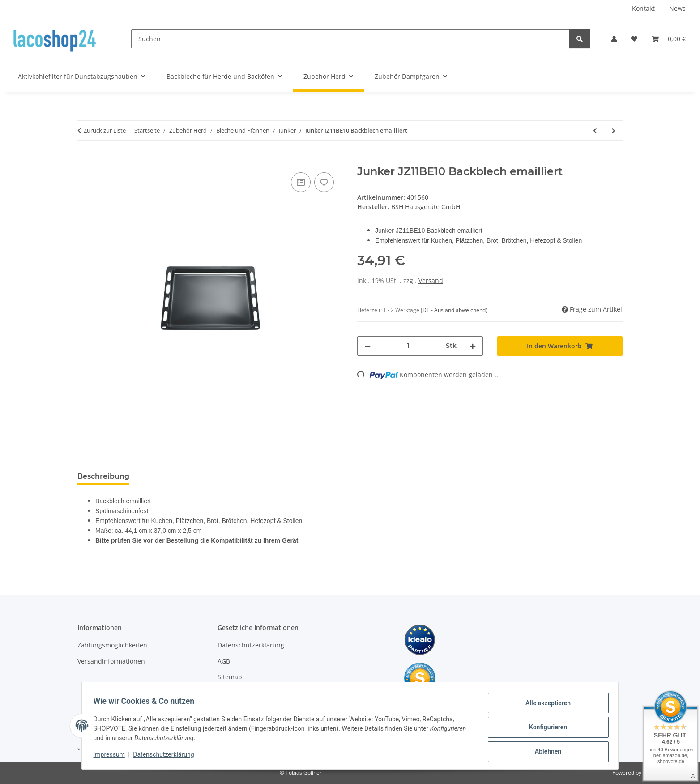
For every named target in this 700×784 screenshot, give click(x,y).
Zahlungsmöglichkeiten (112, 645)
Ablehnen (545, 752)
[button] (614, 39)
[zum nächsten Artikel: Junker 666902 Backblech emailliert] (613, 131)
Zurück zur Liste (105, 130)
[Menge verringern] (367, 346)
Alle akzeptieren (545, 706)
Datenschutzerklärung (166, 756)
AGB (224, 661)
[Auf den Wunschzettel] (324, 182)
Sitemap (230, 677)
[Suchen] (350, 39)
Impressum (112, 756)
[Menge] (408, 346)
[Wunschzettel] (634, 39)
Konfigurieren (545, 729)
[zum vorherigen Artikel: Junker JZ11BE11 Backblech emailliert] (595, 131)
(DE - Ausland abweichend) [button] (454, 310)
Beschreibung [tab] (103, 476)
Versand (431, 281)
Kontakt (643, 8)
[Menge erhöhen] (473, 346)
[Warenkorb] (669, 39)
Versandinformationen (111, 661)
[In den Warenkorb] (85, 160)
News (677, 8)
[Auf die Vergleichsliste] (301, 182)
